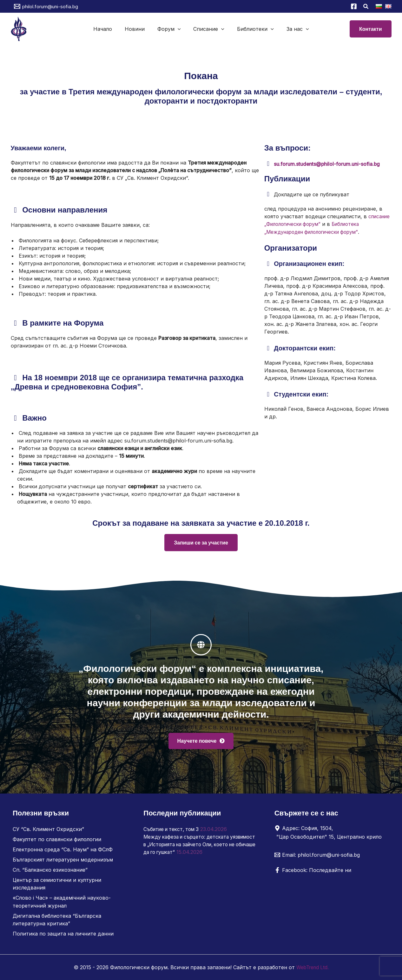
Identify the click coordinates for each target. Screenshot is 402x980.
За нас (291, 29)
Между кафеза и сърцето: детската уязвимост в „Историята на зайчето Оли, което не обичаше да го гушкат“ (196, 845)
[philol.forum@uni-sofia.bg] (46, 6)
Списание (208, 29)
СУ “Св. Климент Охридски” (48, 829)
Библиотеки (252, 29)
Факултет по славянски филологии (57, 840)
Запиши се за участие (201, 543)
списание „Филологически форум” (308, 224)
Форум (170, 29)
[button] (366, 7)
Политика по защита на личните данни (63, 934)
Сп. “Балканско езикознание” (50, 870)
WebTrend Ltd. (313, 967)
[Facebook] (354, 6)
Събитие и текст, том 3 (173, 829)
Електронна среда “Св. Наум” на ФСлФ (63, 850)
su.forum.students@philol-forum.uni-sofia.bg (327, 164)
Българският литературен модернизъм (63, 860)
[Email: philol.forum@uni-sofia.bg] (317, 855)
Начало (109, 29)
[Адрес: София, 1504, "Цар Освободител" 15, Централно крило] (330, 833)
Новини (138, 29)
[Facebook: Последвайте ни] (313, 870)
